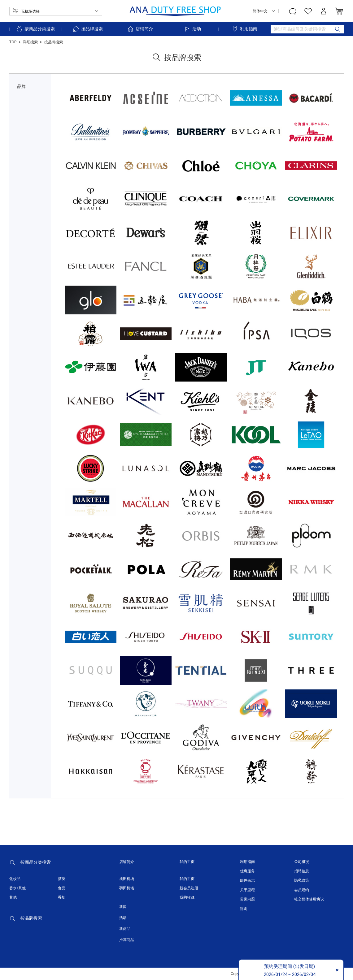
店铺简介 (140, 29)
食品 (62, 888)
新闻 (123, 907)
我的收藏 (187, 897)
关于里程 (247, 890)
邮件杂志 (247, 880)
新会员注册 (189, 888)
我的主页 (187, 879)
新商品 (125, 929)
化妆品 (15, 879)
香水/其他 (17, 888)
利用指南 (244, 29)
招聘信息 (302, 871)
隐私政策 (302, 880)
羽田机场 (127, 888)
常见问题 (247, 899)
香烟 (62, 897)
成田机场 (127, 879)
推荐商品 (127, 940)
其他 (13, 897)
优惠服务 (247, 871)
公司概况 (302, 862)
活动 (192, 29)
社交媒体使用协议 (309, 899)
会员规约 (302, 890)
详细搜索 (30, 42)
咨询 (244, 909)
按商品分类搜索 (35, 29)
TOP (13, 42)
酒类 (62, 879)
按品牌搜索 (88, 29)
